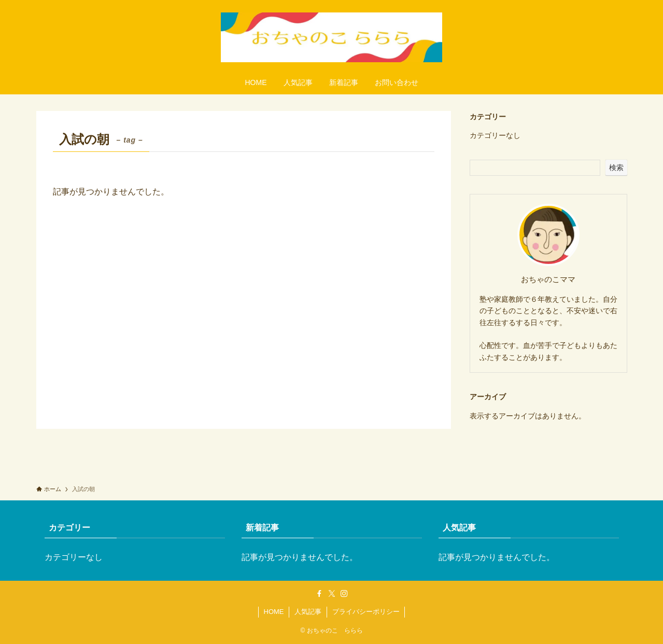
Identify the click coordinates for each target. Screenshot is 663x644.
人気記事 (308, 612)
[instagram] (344, 594)
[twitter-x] (332, 594)
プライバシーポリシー (366, 612)
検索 (616, 167)
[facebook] (319, 594)
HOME (274, 612)
